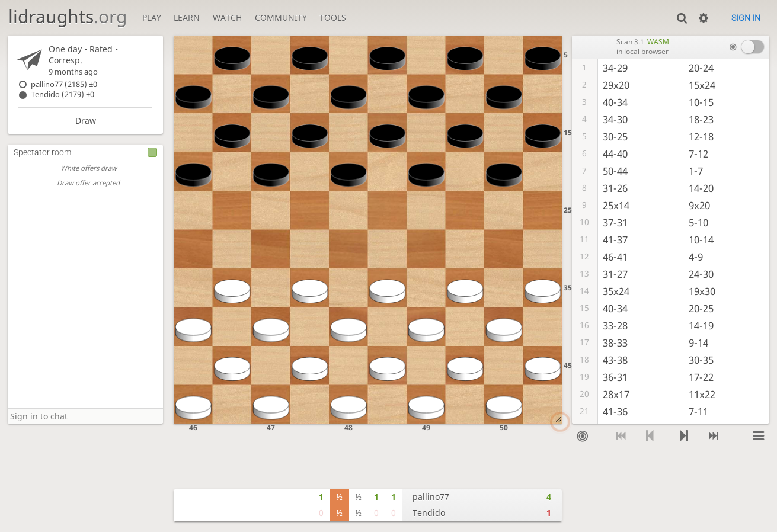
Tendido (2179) (63, 94)
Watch (227, 17)
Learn (187, 17)
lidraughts (68, 16)
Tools (333, 17)
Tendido (429, 513)
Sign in (746, 18)
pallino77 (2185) (64, 84)
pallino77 (431, 497)
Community (281, 17)
